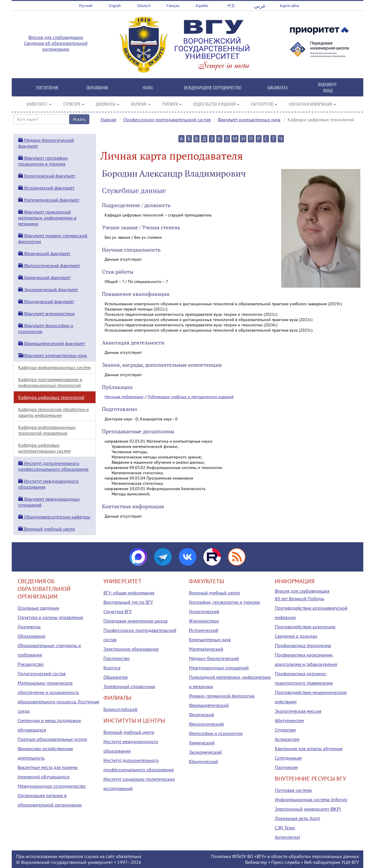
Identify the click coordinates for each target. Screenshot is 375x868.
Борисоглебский (120, 709)
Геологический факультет (47, 176)
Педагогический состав (42, 673)
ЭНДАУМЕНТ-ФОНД (328, 87)
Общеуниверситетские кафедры (54, 517)
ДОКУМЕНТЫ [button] (108, 104)
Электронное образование (131, 649)
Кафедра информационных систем (54, 367)
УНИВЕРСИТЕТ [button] (39, 104)
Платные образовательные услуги (52, 739)
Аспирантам (287, 739)
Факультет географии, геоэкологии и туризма (43, 161)
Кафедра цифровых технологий (51, 397)
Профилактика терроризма (303, 645)
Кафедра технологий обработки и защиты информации (53, 412)
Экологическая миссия (298, 711)
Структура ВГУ (118, 611)
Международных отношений (219, 668)
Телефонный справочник (129, 686)
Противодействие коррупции (305, 627)
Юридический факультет (46, 301)
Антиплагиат (288, 837)
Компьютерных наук (210, 640)
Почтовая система (293, 790)
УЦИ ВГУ (350, 862)
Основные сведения (38, 608)
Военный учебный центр (47, 529)
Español (202, 6)
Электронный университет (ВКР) (308, 809)
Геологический (204, 611)
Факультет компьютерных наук (249, 120)
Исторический (204, 630)
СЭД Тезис (285, 828)
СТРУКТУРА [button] (74, 104)
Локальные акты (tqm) (297, 818)
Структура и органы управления (50, 617)
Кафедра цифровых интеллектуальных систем (44, 448)
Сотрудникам (288, 758)
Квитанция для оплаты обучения (309, 748)
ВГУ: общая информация (129, 593)
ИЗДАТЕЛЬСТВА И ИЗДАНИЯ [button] (216, 104)
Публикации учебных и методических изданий (191, 397)
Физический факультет (44, 253)
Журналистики (204, 621)
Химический (202, 743)
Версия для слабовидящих (56, 37)
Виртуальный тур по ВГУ (128, 602)
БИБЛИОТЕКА (278, 87)
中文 (231, 6)
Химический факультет (44, 277)
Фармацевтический (209, 705)
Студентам (285, 730)
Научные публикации (124, 397)
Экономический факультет (48, 289)
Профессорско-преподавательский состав (167, 120)
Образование (31, 636)
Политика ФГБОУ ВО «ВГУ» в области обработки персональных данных (285, 856)
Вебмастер (256, 862)
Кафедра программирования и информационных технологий (50, 382)
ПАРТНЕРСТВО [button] (264, 104)
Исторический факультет (46, 188)
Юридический (203, 761)
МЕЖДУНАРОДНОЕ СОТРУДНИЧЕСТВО (213, 87)
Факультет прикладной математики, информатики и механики (47, 218)
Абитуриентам (289, 720)
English (115, 6)
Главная (108, 120)
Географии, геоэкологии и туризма (224, 602)
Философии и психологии (216, 733)
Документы (29, 627)
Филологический (206, 724)
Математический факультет (49, 200)
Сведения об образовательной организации (56, 46)
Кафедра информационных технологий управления (47, 430)
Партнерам (286, 767)
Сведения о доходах (296, 636)
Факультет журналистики (46, 313)
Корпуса (112, 668)
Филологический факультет (49, 265)
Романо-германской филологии (222, 696)
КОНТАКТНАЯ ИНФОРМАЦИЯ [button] (312, 104)
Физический (202, 714)
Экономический (205, 752)
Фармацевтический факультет (52, 343)
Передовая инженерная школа (135, 621)
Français (173, 6)
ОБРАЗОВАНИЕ (97, 87)
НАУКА (148, 87)
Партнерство (117, 658)
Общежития (116, 677)
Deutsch (144, 6)
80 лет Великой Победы (300, 598)
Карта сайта (289, 6)
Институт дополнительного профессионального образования (53, 466)
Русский (86, 6)
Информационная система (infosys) (311, 799)
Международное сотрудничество (52, 786)
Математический (206, 649)
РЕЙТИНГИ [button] (172, 104)
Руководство (31, 664)
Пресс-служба (285, 862)
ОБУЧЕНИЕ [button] (141, 104)
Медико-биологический (214, 658)
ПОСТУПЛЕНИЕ (47, 87)
